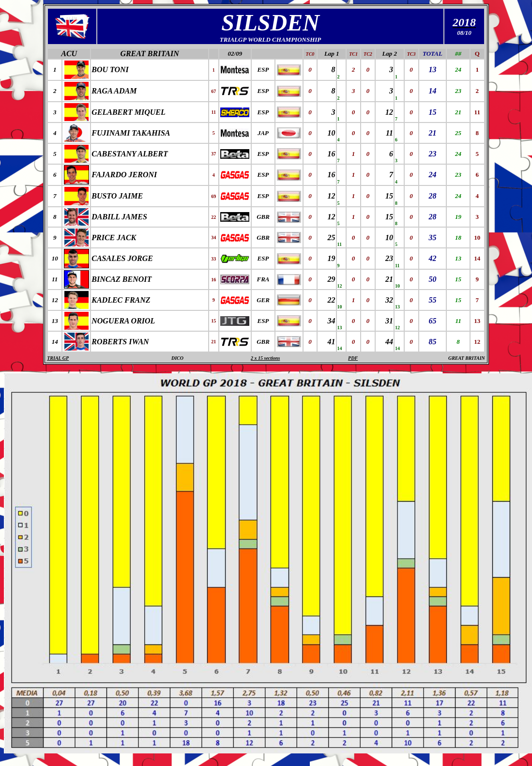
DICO (177, 358)
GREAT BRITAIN (149, 54)
